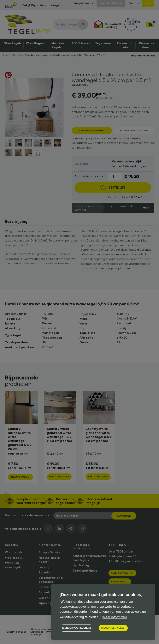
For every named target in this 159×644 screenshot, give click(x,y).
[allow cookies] (113, 628)
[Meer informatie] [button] (114, 617)
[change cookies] (76, 628)
